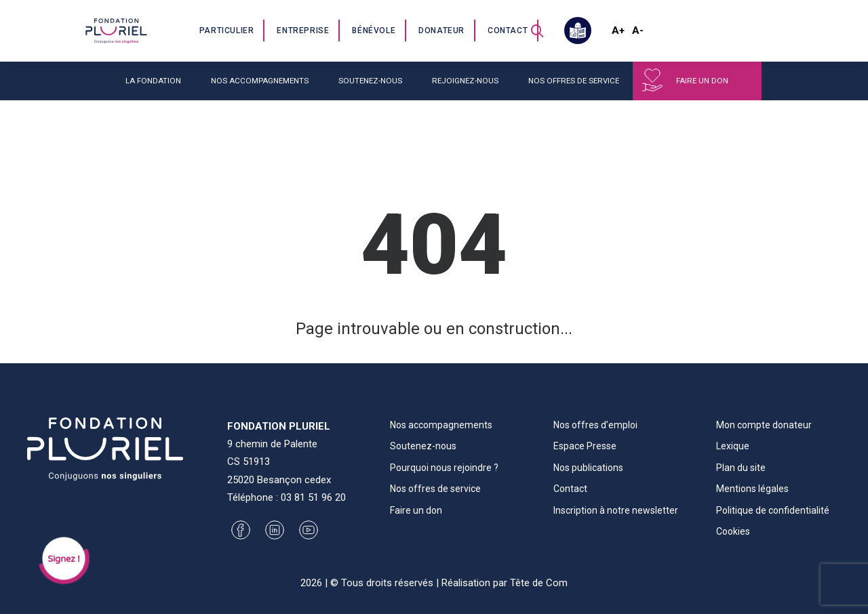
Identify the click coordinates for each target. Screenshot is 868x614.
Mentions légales (752, 489)
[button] (537, 30)
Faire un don (702, 81)
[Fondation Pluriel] (116, 30)
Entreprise (303, 30)
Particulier (227, 30)
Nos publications (588, 468)
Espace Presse (585, 446)
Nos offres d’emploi (595, 425)
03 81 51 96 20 (313, 497)
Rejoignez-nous (465, 81)
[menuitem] (228, 30)
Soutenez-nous (370, 81)
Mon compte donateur (764, 425)
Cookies (733, 531)
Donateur (441, 30)
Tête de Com (539, 583)
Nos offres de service (574, 81)
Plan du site (741, 468)
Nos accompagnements (260, 81)
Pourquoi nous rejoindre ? (444, 468)
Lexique (733, 446)
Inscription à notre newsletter (616, 510)
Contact (508, 30)
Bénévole (374, 30)
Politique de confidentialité (773, 510)
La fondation (153, 81)
